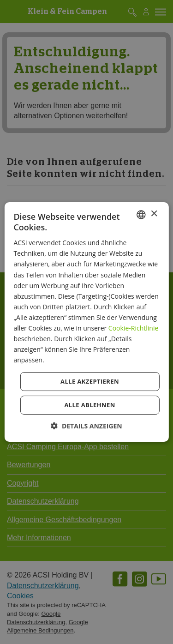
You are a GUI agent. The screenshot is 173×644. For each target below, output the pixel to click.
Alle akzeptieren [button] (90, 381)
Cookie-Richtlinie (133, 328)
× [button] (154, 214)
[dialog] (86, 322)
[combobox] (141, 215)
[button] (86, 426)
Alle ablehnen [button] (89, 405)
